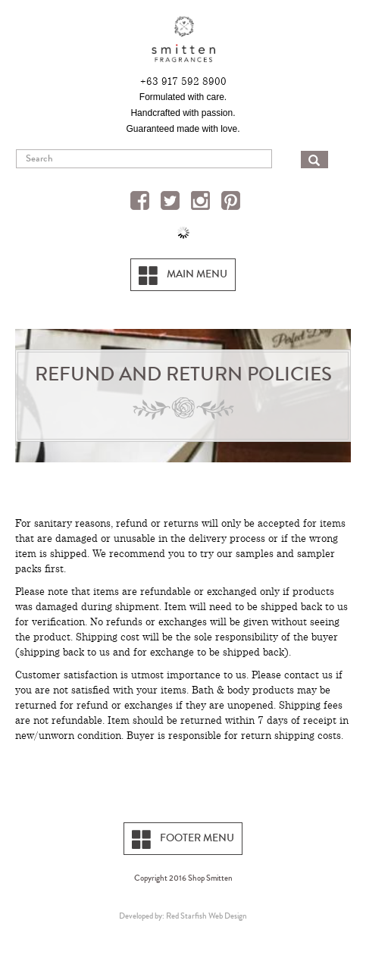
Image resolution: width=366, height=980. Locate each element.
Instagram (202, 202)
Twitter (172, 202)
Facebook (142, 202)
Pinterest (233, 202)
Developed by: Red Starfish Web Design (183, 916)
